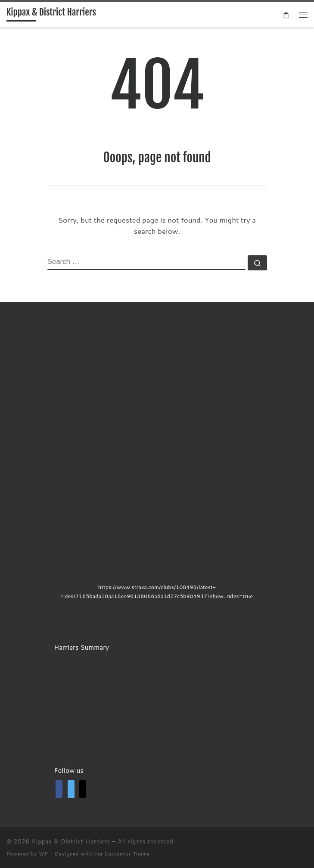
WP (43, 854)
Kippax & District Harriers (71, 841)
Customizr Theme (127, 854)
